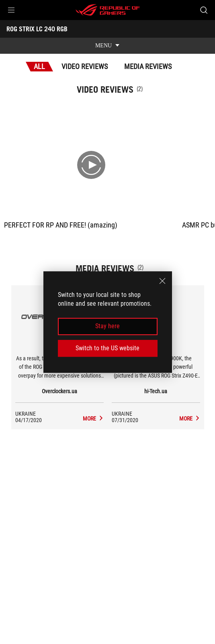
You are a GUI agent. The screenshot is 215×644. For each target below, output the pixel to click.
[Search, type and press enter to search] (204, 10)
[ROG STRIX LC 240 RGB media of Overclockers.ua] (93, 418)
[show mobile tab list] (107, 46)
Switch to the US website (107, 348)
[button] (11, 10)
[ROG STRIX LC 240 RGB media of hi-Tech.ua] (190, 418)
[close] (162, 281)
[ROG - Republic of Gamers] (108, 10)
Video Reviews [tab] (85, 66)
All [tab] (39, 66)
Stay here (107, 326)
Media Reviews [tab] (148, 66)
